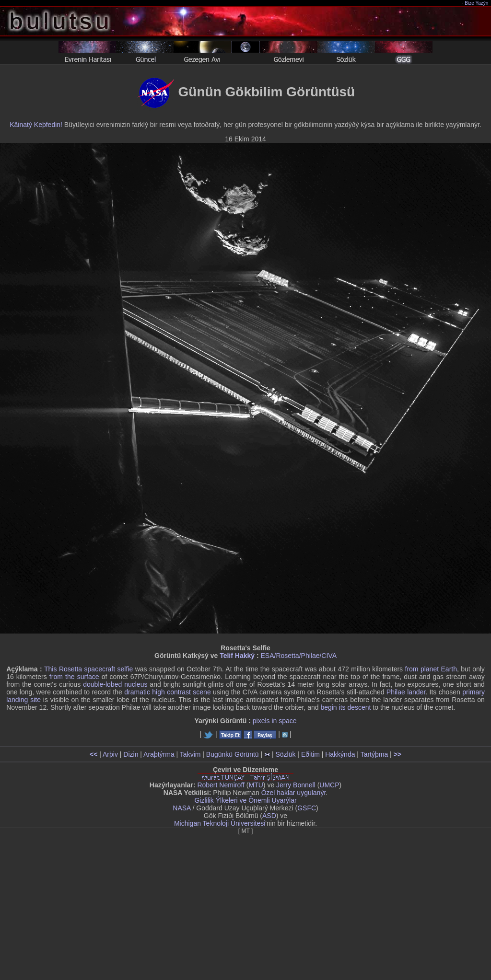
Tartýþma (374, 754)
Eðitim (310, 754)
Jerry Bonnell (296, 785)
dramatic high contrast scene (167, 692)
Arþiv (110, 754)
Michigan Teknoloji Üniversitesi (220, 823)
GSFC (307, 808)
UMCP (329, 785)
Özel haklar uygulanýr (294, 793)
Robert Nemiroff (221, 785)
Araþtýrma (159, 754)
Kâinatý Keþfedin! (36, 125)
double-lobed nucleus (115, 684)
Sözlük (285, 754)
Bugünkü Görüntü (233, 754)
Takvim (190, 754)
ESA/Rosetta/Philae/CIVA (299, 656)
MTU (256, 785)
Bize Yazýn (477, 3)
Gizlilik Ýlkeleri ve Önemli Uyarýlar (245, 800)
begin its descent (345, 707)
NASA (181, 808)
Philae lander (406, 692)
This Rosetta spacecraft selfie (88, 669)
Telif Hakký (237, 656)
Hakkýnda (340, 754)
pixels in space (275, 721)
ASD (269, 816)
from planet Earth (431, 669)
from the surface (74, 677)
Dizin (131, 754)
